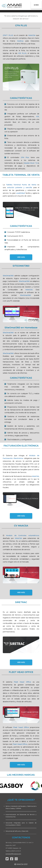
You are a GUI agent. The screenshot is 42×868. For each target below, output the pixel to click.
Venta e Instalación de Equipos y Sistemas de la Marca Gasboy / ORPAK (21, 807)
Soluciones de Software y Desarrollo (17, 831)
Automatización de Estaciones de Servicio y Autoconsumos (21, 816)
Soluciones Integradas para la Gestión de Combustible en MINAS (21, 824)
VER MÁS (21, 257)
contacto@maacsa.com (13, 854)
